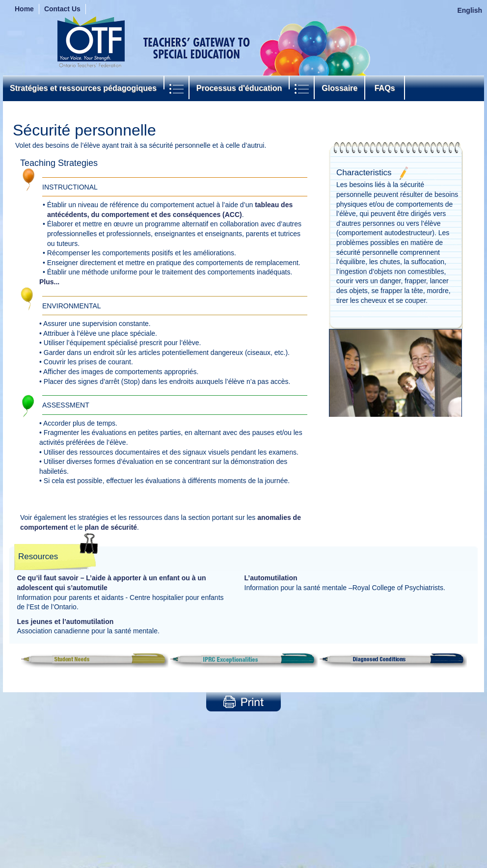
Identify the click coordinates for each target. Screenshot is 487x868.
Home (24, 9)
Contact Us (62, 9)
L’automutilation (271, 578)
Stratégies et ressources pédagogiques (83, 88)
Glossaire (339, 88)
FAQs (385, 88)
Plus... (49, 282)
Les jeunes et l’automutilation (66, 622)
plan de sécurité (111, 527)
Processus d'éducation (239, 88)
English (470, 10)
